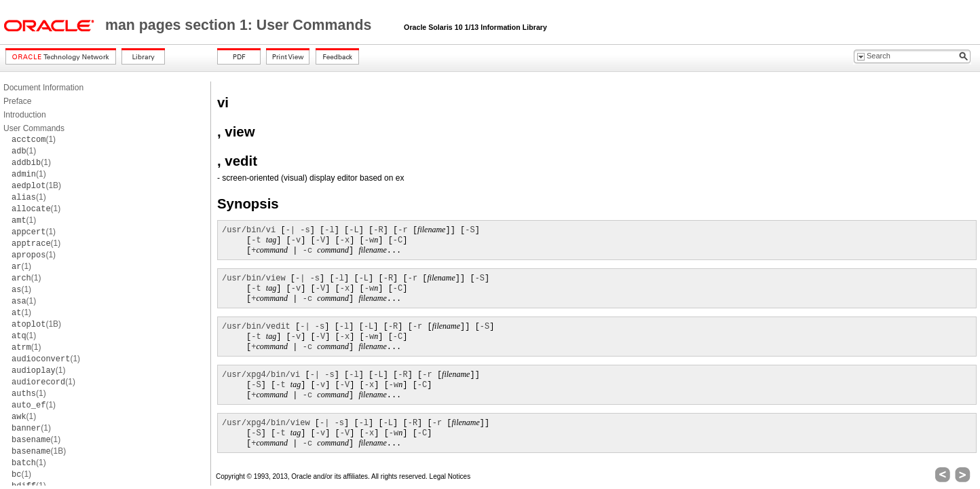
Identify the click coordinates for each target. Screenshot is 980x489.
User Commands (34, 128)
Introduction (25, 115)
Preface (17, 101)
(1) (34, 139)
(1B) (36, 185)
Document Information (43, 88)
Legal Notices (450, 476)
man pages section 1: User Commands (240, 25)
